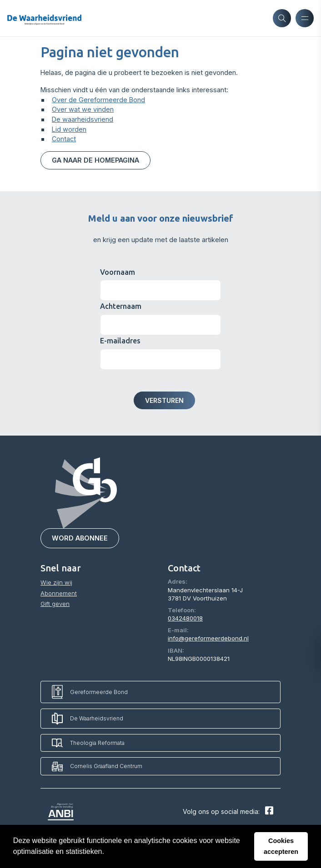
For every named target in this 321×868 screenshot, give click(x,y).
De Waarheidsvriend (88, 719)
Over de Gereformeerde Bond (98, 100)
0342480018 (185, 618)
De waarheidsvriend (83, 119)
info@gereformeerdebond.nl (208, 639)
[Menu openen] (305, 18)
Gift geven (55, 604)
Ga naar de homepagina (95, 160)
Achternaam (121, 307)
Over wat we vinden (83, 109)
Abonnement (59, 593)
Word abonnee (80, 538)
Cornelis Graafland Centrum (97, 766)
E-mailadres (120, 341)
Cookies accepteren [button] (281, 846)
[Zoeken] (282, 18)
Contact (64, 139)
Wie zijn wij (56, 583)
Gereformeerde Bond (90, 692)
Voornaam (118, 272)
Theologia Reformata (88, 743)
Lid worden (69, 129)
